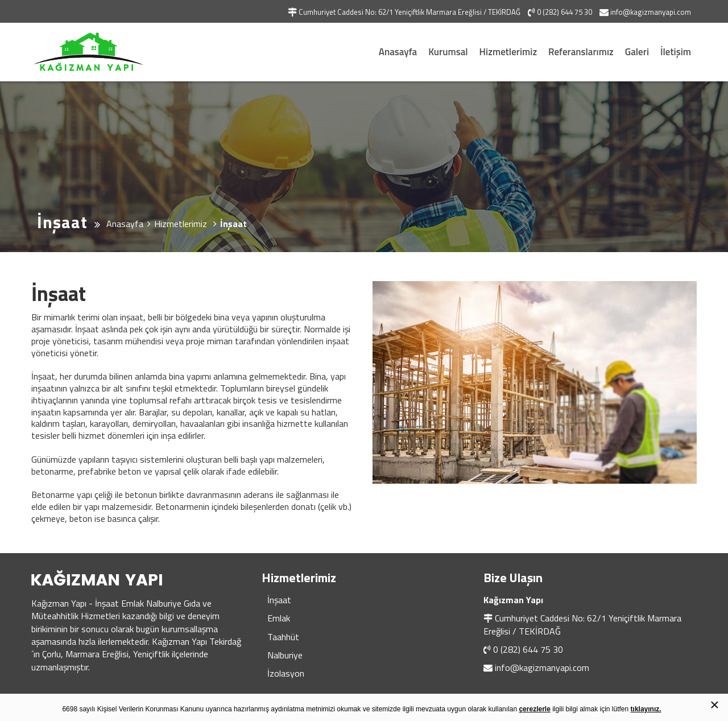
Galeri (637, 52)
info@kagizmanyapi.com (542, 668)
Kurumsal (448, 52)
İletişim (676, 52)
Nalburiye (285, 655)
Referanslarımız (581, 52)
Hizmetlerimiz (508, 52)
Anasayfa (398, 52)
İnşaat (279, 600)
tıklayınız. (646, 709)
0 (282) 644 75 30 (528, 649)
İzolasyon (286, 673)
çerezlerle (534, 709)
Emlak (279, 618)
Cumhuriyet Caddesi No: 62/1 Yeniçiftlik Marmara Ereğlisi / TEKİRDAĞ (582, 624)
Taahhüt (283, 637)
